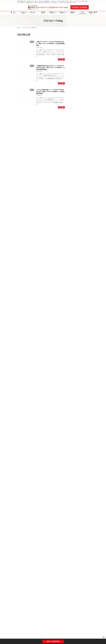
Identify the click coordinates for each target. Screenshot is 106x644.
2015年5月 (72, 594)
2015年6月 (72, 591)
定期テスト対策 (74, 189)
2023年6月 (72, 322)
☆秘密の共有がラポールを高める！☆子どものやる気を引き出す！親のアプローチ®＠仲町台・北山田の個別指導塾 (83, 123)
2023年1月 (72, 337)
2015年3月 (72, 600)
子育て (71, 180)
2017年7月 (72, 531)
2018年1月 (72, 513)
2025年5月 (72, 253)
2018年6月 (72, 498)
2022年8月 (73, 352)
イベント (72, 183)
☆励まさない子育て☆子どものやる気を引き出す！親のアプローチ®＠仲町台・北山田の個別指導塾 (83, 51)
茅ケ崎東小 (73, 168)
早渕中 (72, 153)
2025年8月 (72, 244)
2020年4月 (73, 435)
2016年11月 (73, 552)
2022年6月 (73, 358)
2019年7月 (72, 459)
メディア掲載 (73, 159)
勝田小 (72, 177)
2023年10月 (73, 310)
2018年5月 (72, 501)
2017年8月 (72, 528)
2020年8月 (73, 424)
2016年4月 (72, 567)
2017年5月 (72, 537)
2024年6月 (73, 286)
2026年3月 (72, 230)
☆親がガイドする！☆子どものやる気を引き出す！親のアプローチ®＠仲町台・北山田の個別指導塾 (50, 43)
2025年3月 (72, 259)
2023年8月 (72, 316)
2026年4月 (73, 227)
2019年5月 (72, 465)
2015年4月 (72, 597)
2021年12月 (73, 376)
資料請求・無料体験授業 (80, 7)
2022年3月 (73, 367)
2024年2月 (73, 298)
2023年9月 (72, 313)
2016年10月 (73, 555)
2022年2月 (73, 370)
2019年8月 (72, 456)
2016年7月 (72, 561)
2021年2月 (72, 406)
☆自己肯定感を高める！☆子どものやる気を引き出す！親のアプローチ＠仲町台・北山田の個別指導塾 (83, 111)
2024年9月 (73, 277)
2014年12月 (73, 609)
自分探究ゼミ (73, 219)
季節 (71, 207)
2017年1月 (72, 546)
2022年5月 (73, 361)
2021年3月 (72, 403)
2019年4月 (72, 468)
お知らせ (72, 156)
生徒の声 (72, 201)
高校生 (71, 210)
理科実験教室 (74, 198)
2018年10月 (73, 486)
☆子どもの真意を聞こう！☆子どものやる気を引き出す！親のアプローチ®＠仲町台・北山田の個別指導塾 (50, 91)
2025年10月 (73, 239)
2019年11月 (73, 447)
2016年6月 (72, 564)
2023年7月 (72, 319)
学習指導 (72, 204)
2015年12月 (73, 576)
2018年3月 (72, 507)
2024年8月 (73, 280)
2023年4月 (73, 328)
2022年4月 (73, 364)
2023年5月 (72, 325)
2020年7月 (73, 427)
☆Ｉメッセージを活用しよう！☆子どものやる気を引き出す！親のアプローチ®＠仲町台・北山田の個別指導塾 (83, 90)
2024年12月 (73, 268)
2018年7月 (72, 495)
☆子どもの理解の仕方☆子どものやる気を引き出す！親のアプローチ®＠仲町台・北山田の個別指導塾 (83, 62)
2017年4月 (72, 540)
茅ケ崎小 (73, 165)
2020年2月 (73, 438)
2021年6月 (72, 394)
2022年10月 (73, 346)
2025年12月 (73, 233)
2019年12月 (73, 444)
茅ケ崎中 (73, 150)
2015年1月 (72, 606)
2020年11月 (73, 415)
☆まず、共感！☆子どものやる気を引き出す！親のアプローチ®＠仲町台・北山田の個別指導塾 (83, 73)
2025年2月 (73, 262)
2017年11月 (73, 519)
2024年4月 (73, 292)
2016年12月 (73, 549)
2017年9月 (72, 525)
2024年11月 (73, 271)
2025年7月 (72, 247)
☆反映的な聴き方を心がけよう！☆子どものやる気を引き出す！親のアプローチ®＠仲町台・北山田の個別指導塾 (50, 67)
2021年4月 (72, 400)
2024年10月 (73, 274)
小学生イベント (73, 195)
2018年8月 (72, 492)
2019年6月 (72, 462)
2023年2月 (73, 334)
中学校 (71, 147)
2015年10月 (73, 582)
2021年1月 (72, 409)
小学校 (71, 162)
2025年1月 (72, 265)
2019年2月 (72, 474)
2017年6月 (72, 534)
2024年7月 (73, 283)
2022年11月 (73, 343)
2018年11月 (73, 483)
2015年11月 (73, 579)
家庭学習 (72, 216)
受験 (71, 192)
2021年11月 (73, 379)
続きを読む (61, 59)
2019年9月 (72, 453)
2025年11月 (73, 235)
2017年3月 (72, 543)
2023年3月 (72, 331)
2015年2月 (72, 603)
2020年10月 (73, 418)
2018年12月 (73, 480)
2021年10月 (73, 382)
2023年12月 (73, 304)
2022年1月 (72, 373)
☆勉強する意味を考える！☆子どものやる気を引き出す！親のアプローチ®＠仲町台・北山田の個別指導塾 (83, 134)
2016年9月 (72, 558)
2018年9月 (72, 489)
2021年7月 (72, 391)
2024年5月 (73, 289)
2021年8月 (72, 388)
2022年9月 (73, 349)
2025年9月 (72, 241)
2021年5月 (72, 397)
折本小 (72, 174)
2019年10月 (73, 450)
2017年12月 (73, 516)
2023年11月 (73, 307)
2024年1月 (72, 301)
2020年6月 (73, 430)
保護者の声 (72, 213)
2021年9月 (72, 385)
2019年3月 (72, 471)
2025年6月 (72, 250)
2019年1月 (72, 477)
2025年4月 (73, 256)
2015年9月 (72, 585)
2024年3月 (73, 295)
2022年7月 (73, 355)
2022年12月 (73, 340)
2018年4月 (72, 504)
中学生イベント (73, 186)
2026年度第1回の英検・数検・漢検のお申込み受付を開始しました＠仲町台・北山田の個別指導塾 (83, 40)
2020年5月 (73, 432)
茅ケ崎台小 (73, 171)
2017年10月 (73, 522)
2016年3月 (72, 570)
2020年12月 (73, 412)
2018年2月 (72, 510)
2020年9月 (73, 421)
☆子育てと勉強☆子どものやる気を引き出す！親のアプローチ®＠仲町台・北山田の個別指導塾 (83, 101)
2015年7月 (72, 588)
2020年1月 (72, 441)
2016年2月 (72, 573)
